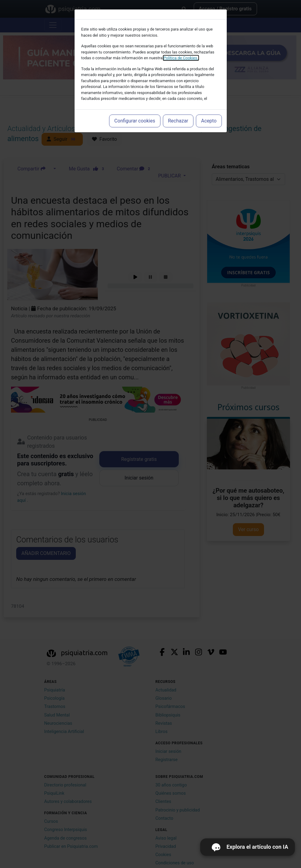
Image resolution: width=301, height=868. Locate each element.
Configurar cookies (135, 121)
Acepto (209, 121)
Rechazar (178, 121)
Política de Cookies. (181, 58)
